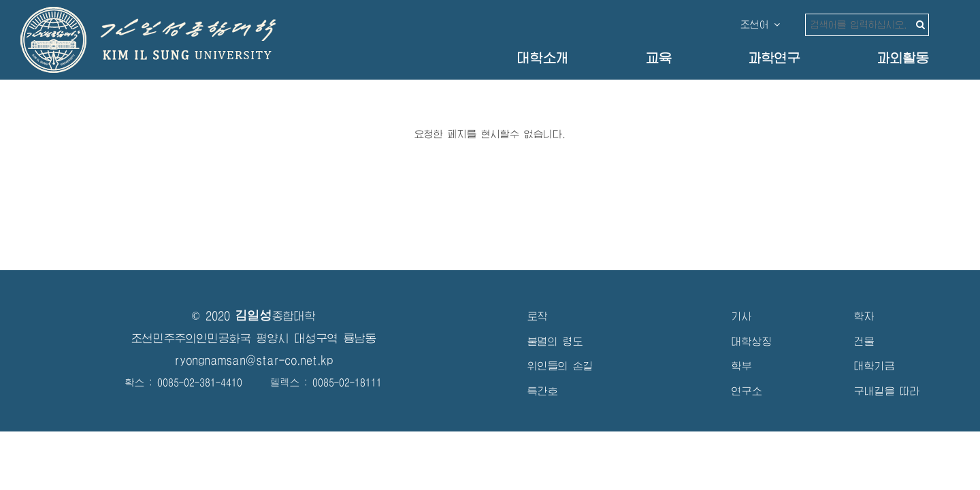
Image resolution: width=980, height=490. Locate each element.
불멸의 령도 (555, 341)
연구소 (747, 391)
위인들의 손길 (560, 366)
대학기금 (875, 366)
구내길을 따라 (887, 391)
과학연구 (774, 58)
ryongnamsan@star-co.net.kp (254, 360)
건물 (864, 341)
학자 (864, 316)
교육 (659, 58)
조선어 (760, 24)
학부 (742, 366)
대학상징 (752, 341)
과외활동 (903, 58)
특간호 (543, 391)
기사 (742, 316)
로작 (538, 316)
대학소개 (543, 58)
